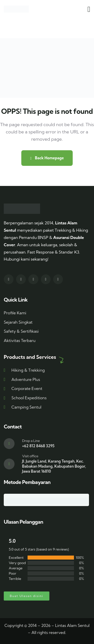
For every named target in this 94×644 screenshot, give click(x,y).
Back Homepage (47, 158)
